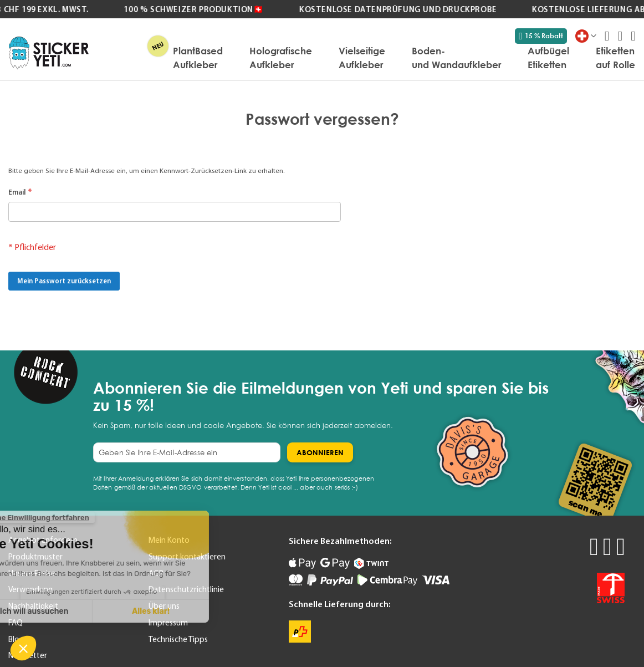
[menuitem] (198, 58)
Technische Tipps (178, 639)
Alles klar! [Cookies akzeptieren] (83, 611)
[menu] (367, 58)
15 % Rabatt (541, 36)
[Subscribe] (320, 452)
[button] (23, 648)
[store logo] (49, 53)
